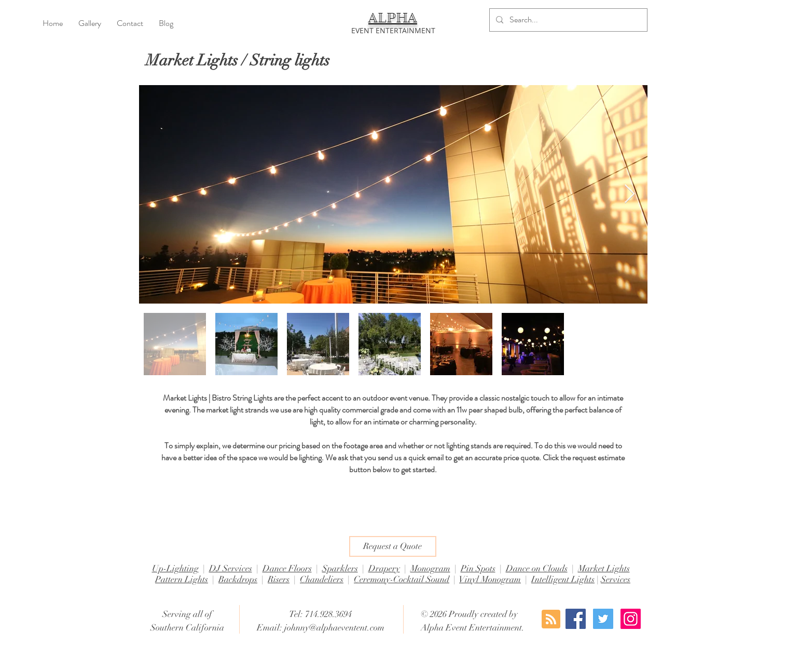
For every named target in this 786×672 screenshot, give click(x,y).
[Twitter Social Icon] (603, 619)
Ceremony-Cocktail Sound (402, 579)
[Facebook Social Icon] (576, 619)
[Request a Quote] (393, 546)
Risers (279, 579)
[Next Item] (630, 194)
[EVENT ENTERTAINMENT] (393, 30)
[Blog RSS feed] (551, 620)
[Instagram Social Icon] (631, 619)
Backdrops (238, 579)
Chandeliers (322, 579)
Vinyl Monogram (490, 579)
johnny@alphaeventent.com (334, 628)
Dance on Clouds (537, 568)
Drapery (384, 568)
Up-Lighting (175, 568)
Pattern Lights (182, 579)
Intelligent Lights (563, 579)
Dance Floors (287, 568)
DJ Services (231, 568)
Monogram (430, 568)
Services (616, 579)
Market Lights (604, 568)
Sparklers (340, 568)
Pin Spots (478, 568)
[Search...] (567, 20)
